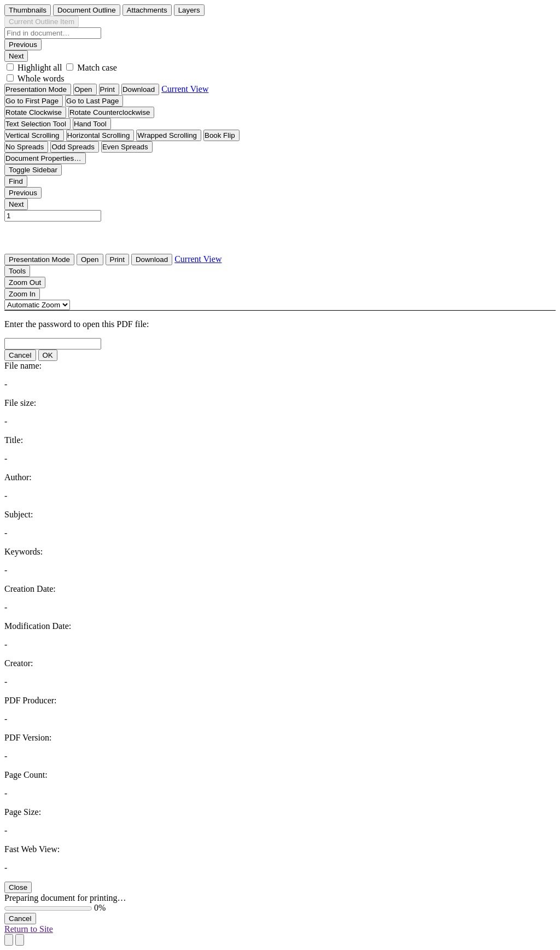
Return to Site (29, 929)
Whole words (41, 78)
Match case (97, 68)
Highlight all (40, 68)
